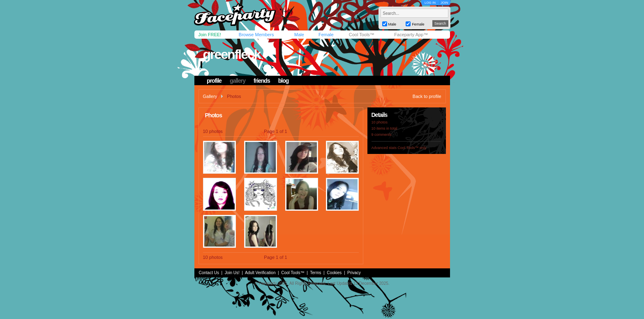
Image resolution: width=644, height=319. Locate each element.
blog (284, 81)
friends (262, 81)
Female (326, 35)
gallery (238, 81)
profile (214, 81)
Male (299, 35)
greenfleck (231, 54)
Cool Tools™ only (412, 148)
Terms (315, 273)
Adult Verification (260, 273)
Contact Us (209, 273)
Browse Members (256, 35)
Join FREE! (210, 35)
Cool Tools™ (362, 35)
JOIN (444, 3)
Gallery (210, 96)
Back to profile (427, 96)
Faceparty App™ (411, 35)
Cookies (334, 273)
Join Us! (232, 273)
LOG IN (430, 3)
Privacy (354, 273)
